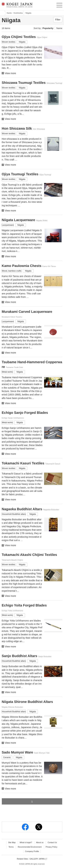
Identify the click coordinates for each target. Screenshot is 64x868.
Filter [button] (58, 20)
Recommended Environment (30, 847)
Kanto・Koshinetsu (15, 13)
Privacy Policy (52, 847)
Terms (11, 847)
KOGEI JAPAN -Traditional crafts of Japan (17, 6)
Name (59, 28)
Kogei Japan (2, 13)
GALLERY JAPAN (38, 859)
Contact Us (52, 842)
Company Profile (32, 851)
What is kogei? (26, 842)
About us (40, 842)
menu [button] (59, 5)
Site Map (12, 842)
